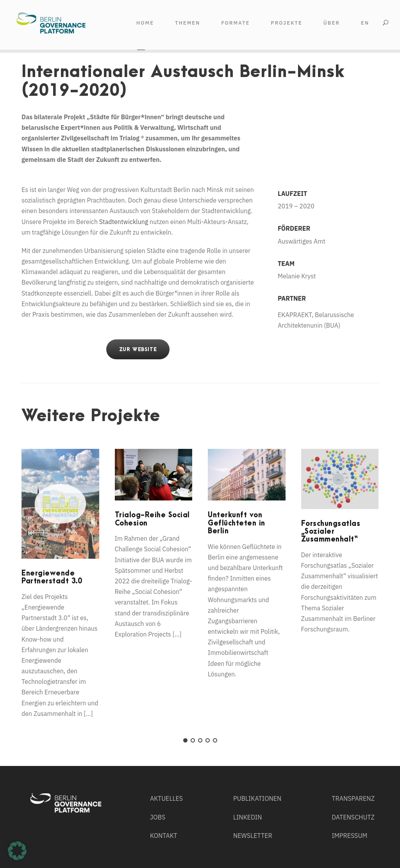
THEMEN (187, 23)
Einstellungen (82, 841)
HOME (145, 23)
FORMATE (235, 23)
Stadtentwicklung (124, 222)
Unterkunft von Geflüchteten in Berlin (237, 523)
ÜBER (332, 23)
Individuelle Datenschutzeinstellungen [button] (350, 835)
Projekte (287, 23)
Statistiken (165, 852)
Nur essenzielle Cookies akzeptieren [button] (350, 825)
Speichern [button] (350, 808)
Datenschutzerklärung (224, 834)
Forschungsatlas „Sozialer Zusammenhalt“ (331, 532)
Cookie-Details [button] (350, 844)
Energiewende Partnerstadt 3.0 (52, 577)
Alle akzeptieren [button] (350, 785)
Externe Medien (264, 852)
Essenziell (72, 852)
